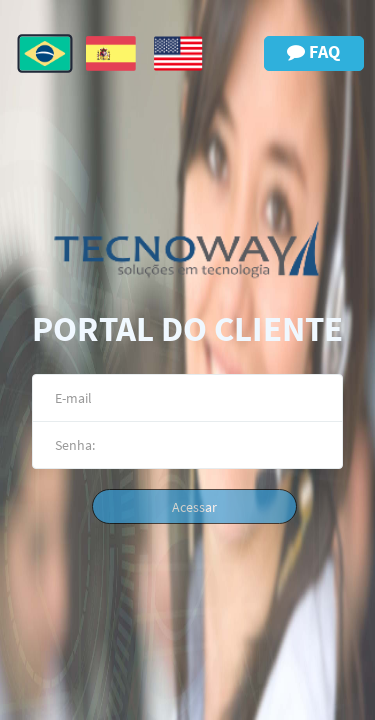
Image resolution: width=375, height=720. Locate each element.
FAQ (313, 51)
